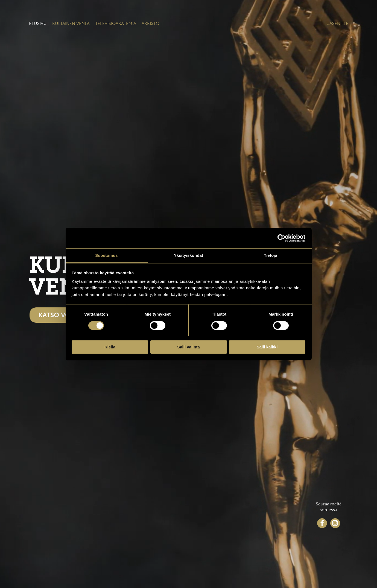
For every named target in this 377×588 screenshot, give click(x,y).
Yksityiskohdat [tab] (188, 255)
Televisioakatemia (116, 23)
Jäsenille (338, 23)
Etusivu (38, 23)
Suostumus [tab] (106, 255)
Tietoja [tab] (271, 255)
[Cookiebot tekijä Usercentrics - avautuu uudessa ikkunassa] (281, 238)
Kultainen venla (71, 23)
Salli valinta (188, 347)
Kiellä (110, 347)
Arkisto (150, 23)
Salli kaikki (267, 347)
